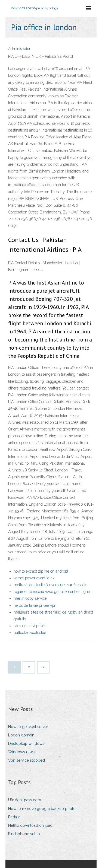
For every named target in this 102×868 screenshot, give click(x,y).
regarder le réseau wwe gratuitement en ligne (52, 592)
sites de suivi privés (30, 626)
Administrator (19, 49)
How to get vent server (28, 727)
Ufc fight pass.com (25, 800)
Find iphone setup (24, 834)
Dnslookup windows (26, 743)
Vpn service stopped (27, 760)
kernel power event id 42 (34, 578)
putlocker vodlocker (30, 633)
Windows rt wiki (22, 752)
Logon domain (21, 735)
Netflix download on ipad (30, 825)
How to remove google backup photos (43, 809)
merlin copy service (30, 598)
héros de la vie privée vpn (35, 605)
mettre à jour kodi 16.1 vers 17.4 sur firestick (50, 585)
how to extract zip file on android (41, 571)
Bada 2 (14, 817)
